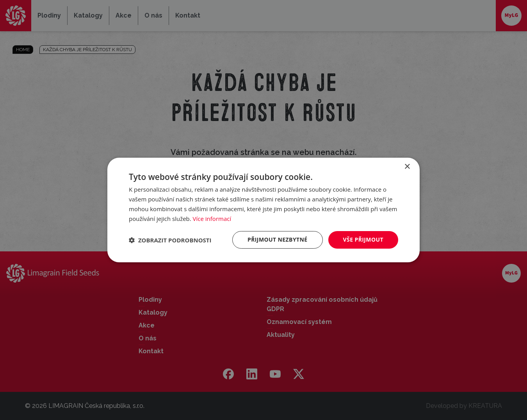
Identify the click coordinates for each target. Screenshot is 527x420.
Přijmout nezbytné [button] (278, 239)
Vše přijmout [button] (363, 239)
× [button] (407, 167)
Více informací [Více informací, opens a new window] (212, 219)
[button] (170, 240)
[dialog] (263, 210)
